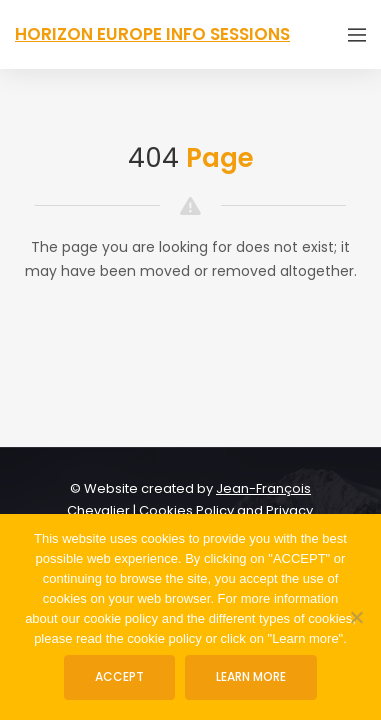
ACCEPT (119, 676)
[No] (356, 617)
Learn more (251, 676)
